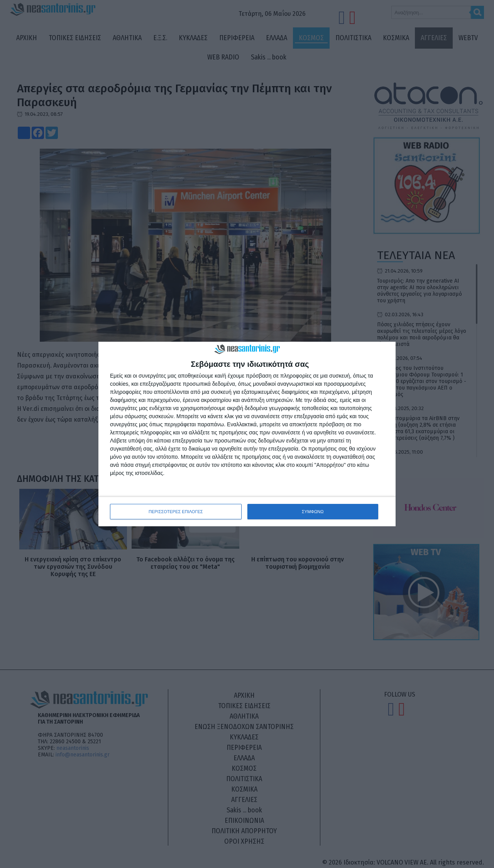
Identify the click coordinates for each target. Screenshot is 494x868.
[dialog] (247, 434)
